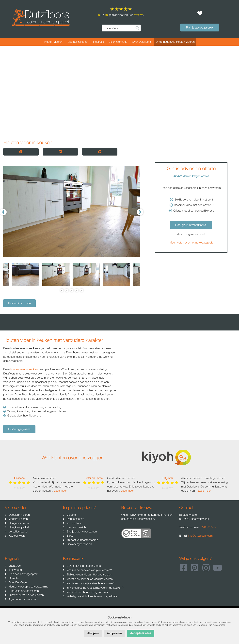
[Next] (140, 212)
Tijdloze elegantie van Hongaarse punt (89, 574)
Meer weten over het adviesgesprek (191, 243)
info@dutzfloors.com (200, 536)
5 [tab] (82, 290)
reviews (138, 15)
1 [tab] (62, 290)
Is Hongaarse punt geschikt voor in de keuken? (95, 588)
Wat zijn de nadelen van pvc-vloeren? (89, 570)
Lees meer (60, 491)
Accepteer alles (141, 633)
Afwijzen (93, 633)
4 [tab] (77, 290)
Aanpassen (114, 633)
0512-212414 (208, 527)
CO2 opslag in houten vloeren (84, 566)
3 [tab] (72, 290)
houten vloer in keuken (24, 369)
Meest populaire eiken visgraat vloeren (89, 579)
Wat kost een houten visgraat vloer (87, 592)
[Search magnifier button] (137, 28)
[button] (21, 152)
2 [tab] (67, 290)
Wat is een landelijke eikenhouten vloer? (90, 583)
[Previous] (3, 212)
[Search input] (119, 28)
